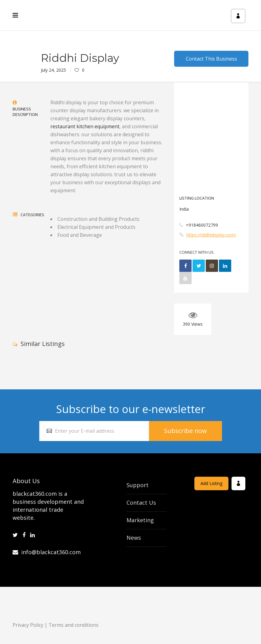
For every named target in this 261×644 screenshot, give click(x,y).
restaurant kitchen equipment (85, 126)
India (184, 209)
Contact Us (141, 503)
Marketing (140, 520)
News (134, 538)
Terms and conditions (74, 625)
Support (138, 485)
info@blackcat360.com (47, 552)
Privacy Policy (28, 625)
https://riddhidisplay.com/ (211, 235)
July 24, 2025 (53, 70)
